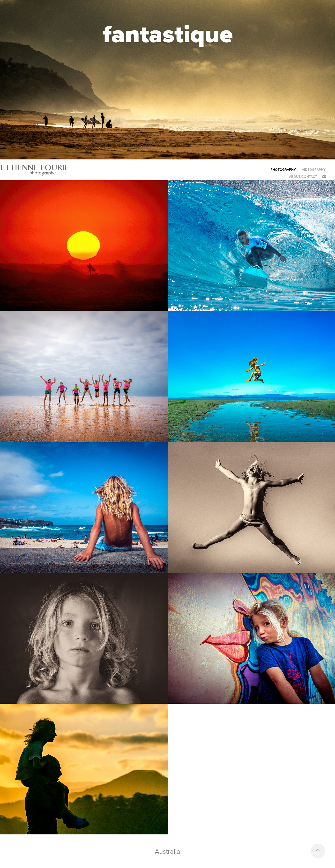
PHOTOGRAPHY (283, 170)
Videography (314, 170)
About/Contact (303, 177)
